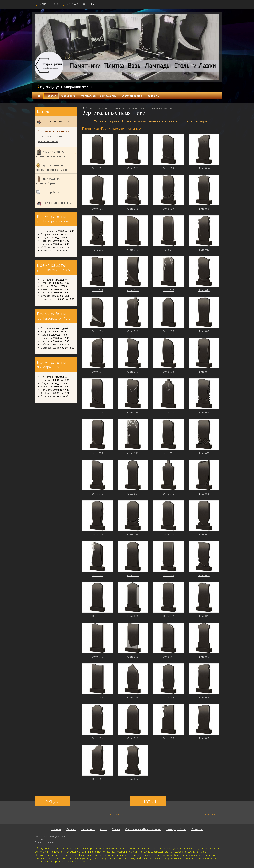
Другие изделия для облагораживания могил (56, 153)
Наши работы (56, 192)
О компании (68, 96)
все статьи (210, 814)
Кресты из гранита (48, 141)
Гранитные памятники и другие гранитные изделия (122, 108)
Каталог (51, 96)
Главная (56, 829)
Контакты (153, 96)
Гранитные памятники (56, 122)
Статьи (116, 829)
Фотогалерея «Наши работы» (99, 96)
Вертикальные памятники (161, 108)
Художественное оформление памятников (56, 167)
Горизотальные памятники (52, 136)
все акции (116, 814)
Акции (104, 829)
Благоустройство (132, 96)
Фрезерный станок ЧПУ (56, 203)
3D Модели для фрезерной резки (56, 180)
